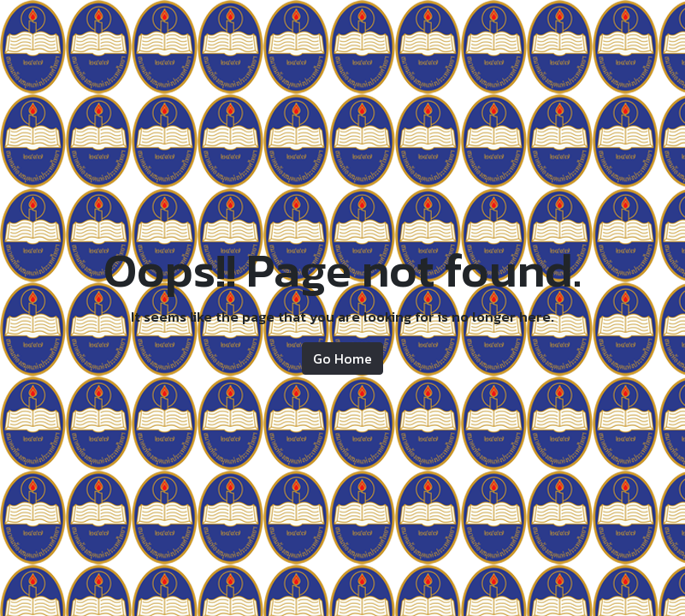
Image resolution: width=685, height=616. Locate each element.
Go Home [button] (342, 358)
